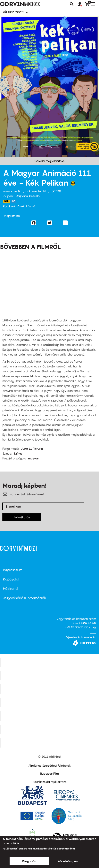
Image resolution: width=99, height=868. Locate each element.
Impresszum (13, 570)
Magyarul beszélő (28, 196)
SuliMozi (50, 716)
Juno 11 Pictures (32, 449)
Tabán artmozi (50, 729)
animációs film (13, 191)
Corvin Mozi (50, 662)
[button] (81, 4)
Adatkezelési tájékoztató (49, 782)
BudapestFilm (49, 773)
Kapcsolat (11, 579)
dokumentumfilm (37, 191)
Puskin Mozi (50, 703)
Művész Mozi (50, 689)
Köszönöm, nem (69, 861)
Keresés (72, 4)
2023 (56, 191)
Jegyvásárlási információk (25, 598)
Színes (18, 453)
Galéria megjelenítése (49, 161)
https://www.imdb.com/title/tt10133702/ (6, 201)
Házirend (10, 589)
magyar (33, 458)
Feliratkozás (22, 517)
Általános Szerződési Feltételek (49, 765)
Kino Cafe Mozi (50, 676)
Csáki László (26, 206)
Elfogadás (29, 861)
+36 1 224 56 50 (84, 623)
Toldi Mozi (50, 743)
